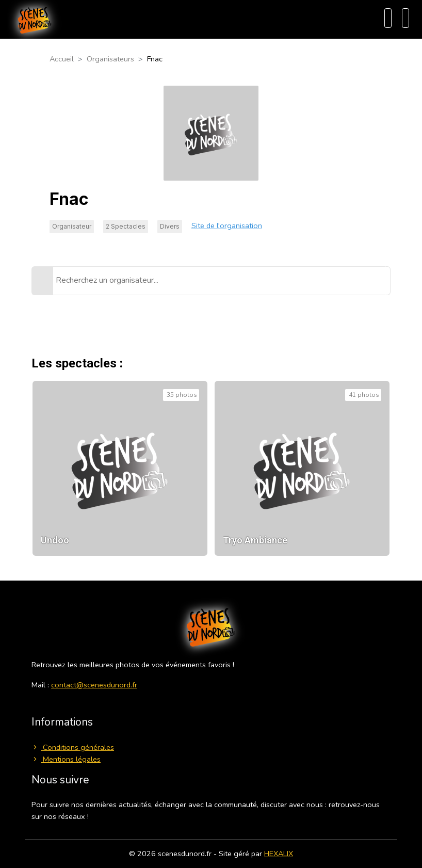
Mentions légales (66, 759)
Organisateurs (110, 59)
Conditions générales (73, 747)
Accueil (62, 59)
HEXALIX (279, 854)
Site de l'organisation (227, 226)
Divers (170, 226)
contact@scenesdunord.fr (94, 685)
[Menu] (405, 18)
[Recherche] (388, 18)
